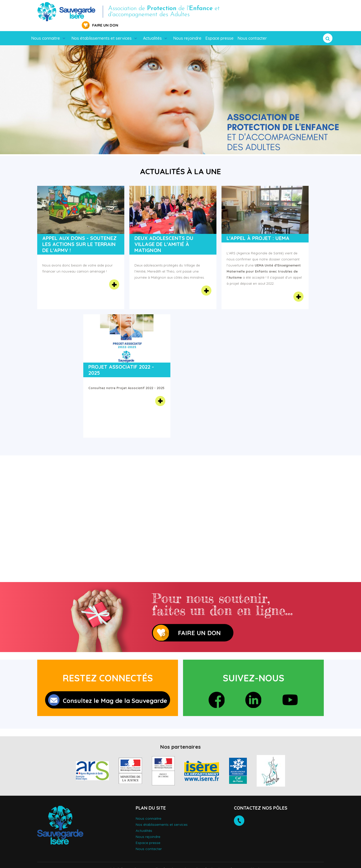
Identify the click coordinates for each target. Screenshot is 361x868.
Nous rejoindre (187, 30)
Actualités (152, 30)
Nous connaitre (46, 30)
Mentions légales (249, 862)
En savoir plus (114, 277)
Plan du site (219, 862)
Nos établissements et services (102, 30)
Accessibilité (109, 862)
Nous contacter (252, 30)
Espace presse (219, 30)
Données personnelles (143, 862)
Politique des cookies (185, 862)
